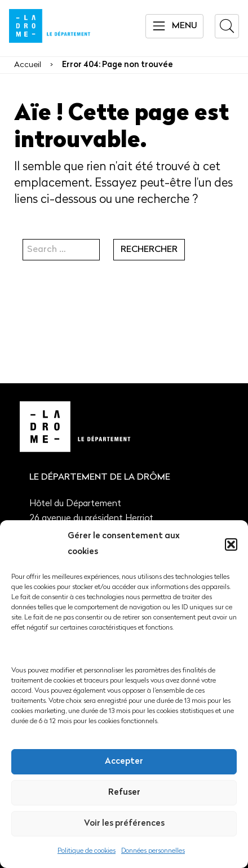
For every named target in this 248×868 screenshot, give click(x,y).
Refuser (124, 793)
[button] (231, 544)
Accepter (124, 762)
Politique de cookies (87, 851)
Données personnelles (153, 851)
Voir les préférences (124, 824)
